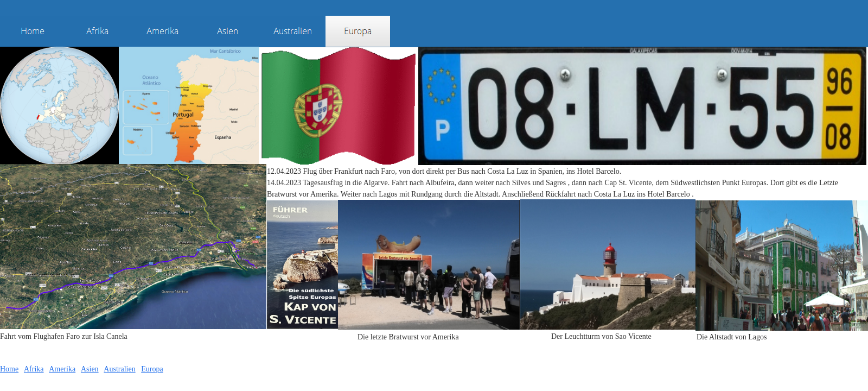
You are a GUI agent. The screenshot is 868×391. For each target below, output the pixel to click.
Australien (119, 369)
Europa (152, 369)
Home (9, 369)
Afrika (34, 369)
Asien (90, 369)
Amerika (62, 369)
